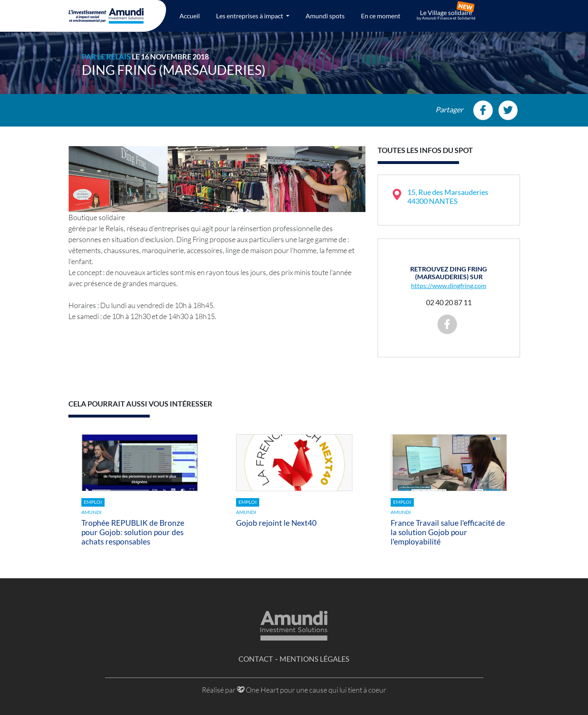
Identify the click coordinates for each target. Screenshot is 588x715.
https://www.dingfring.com (449, 285)
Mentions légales (315, 659)
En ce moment (381, 16)
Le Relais (114, 57)
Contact (256, 659)
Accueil (190, 16)
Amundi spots (325, 16)
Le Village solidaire (446, 15)
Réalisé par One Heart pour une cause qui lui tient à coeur (294, 690)
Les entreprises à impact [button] (250, 16)
